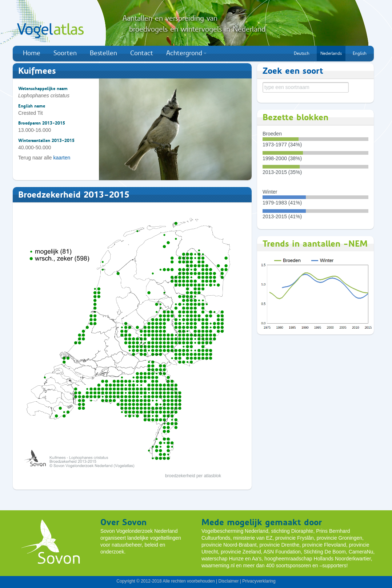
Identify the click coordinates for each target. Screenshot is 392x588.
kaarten (62, 158)
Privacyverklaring (259, 581)
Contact (142, 53)
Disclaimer (228, 581)
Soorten (65, 53)
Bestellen (103, 53)
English (360, 53)
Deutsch (302, 53)
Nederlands (331, 53)
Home (32, 53)
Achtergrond (186, 53)
